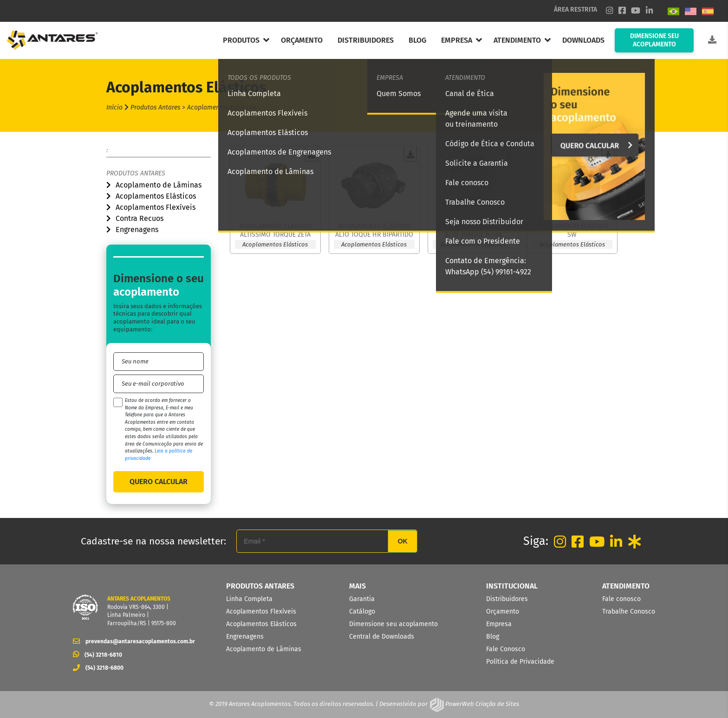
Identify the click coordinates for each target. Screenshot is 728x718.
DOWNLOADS (583, 40)
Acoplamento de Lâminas (159, 185)
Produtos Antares (136, 173)
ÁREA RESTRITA (575, 10)
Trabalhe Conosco (629, 611)
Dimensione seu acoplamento (393, 624)
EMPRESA (457, 40)
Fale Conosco (506, 649)
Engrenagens (137, 230)
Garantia (362, 599)
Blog (493, 637)
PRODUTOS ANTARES (260, 586)
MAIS (357, 586)
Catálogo (362, 611)
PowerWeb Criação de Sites (481, 704)
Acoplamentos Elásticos (156, 196)
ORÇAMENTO (302, 40)
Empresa (499, 624)
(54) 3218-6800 (98, 668)
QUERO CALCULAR (159, 482)
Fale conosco (621, 599)
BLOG (417, 40)
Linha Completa (249, 599)
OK (403, 541)
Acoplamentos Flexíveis (156, 207)
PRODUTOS (241, 40)
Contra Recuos (140, 218)
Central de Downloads (382, 637)
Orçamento (503, 611)
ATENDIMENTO (517, 40)
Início (114, 107)
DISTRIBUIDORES (366, 40)
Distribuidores (507, 599)
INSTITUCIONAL (512, 586)
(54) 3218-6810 (97, 655)
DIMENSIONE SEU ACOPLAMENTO (654, 40)
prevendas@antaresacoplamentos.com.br (131, 641)
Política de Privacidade (520, 662)
